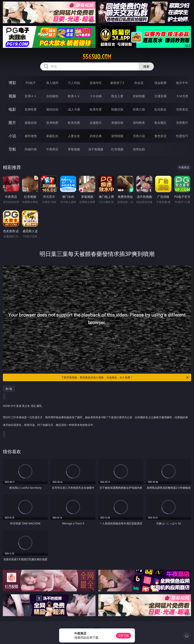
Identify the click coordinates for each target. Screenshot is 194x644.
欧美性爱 (96, 109)
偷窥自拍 (31, 123)
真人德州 (52, 83)
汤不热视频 (96, 149)
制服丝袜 (117, 109)
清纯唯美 (139, 123)
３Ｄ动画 (96, 96)
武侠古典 (96, 136)
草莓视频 (74, 149)
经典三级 (139, 109)
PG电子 (31, 83)
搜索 (146, 66)
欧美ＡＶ (74, 96)
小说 (12, 136)
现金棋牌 (160, 83)
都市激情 (31, 136)
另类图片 (182, 123)
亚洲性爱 (31, 109)
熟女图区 (160, 123)
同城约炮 (31, 149)
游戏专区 (96, 83)
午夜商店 (52, 149)
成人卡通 (74, 109)
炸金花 (139, 83)
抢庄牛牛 (182, 83)
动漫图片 (96, 123)
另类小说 (139, 136)
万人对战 (74, 83)
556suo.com (97, 57)
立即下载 (124, 636)
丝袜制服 (139, 96)
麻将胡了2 (117, 83)
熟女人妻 (117, 96)
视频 (12, 96)
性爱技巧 (182, 136)
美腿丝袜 (117, 123)
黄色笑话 (160, 136)
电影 (12, 109)
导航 (12, 149)
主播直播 (160, 96)
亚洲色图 (52, 123)
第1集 (9, 389)
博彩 (12, 83)
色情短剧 (139, 149)
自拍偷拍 (52, 96)
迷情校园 (117, 136)
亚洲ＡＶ (31, 96)
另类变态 (182, 109)
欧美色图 (74, 123)
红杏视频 (117, 149)
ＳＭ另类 (182, 96)
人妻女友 (74, 136)
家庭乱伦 (52, 136)
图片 (12, 123)
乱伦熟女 (160, 109)
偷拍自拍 (52, 109)
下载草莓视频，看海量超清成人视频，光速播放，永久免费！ (125, 377)
